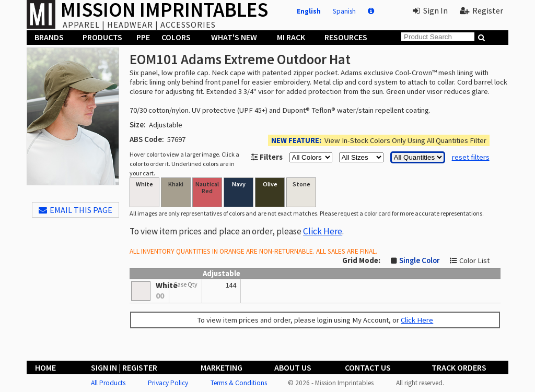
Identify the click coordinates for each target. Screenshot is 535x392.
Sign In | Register (124, 367)
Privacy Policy (168, 383)
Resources (346, 37)
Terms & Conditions (239, 383)
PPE (143, 37)
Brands (49, 37)
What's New (234, 37)
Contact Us (368, 367)
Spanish (344, 11)
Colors (176, 37)
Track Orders (459, 367)
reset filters (471, 157)
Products (102, 37)
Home (45, 367)
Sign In (430, 10)
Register (481, 10)
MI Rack (291, 37)
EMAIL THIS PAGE (75, 210)
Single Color (419, 260)
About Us (293, 367)
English (309, 11)
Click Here (323, 231)
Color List (474, 260)
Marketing (222, 367)
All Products (108, 383)
